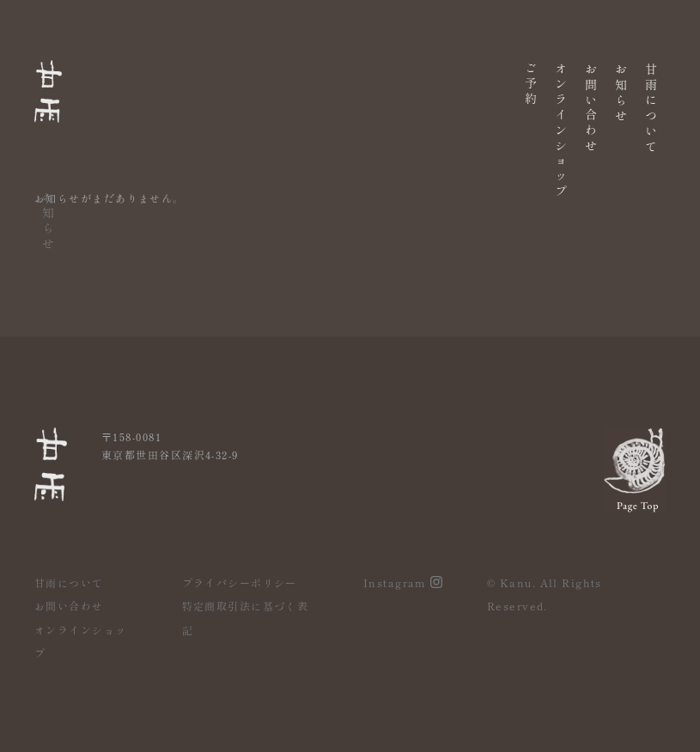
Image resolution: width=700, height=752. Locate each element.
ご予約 (531, 81)
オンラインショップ (561, 127)
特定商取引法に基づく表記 (246, 618)
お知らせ (621, 91)
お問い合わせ (591, 105)
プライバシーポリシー (240, 582)
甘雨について (651, 106)
